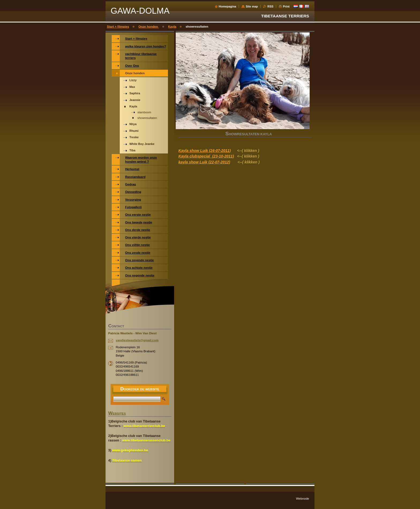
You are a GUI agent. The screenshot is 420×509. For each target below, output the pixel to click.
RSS (270, 6)
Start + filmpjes (118, 27)
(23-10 (217, 156)
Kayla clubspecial (195, 156)
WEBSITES (117, 414)
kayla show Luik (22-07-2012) (204, 162)
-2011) (229, 156)
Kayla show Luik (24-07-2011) (205, 151)
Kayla (172, 27)
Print (286, 6)
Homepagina (228, 6)
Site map (252, 6)
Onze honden (149, 27)
